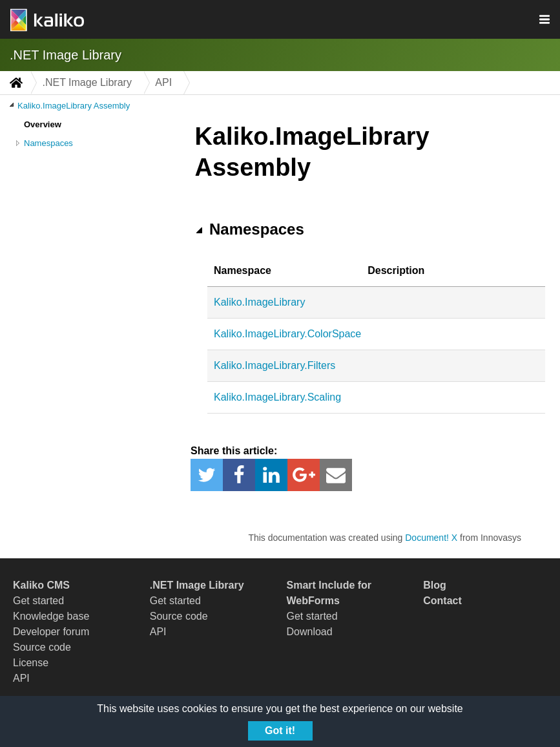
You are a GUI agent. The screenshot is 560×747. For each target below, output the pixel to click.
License (31, 663)
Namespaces (48, 143)
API (21, 678)
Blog (435, 585)
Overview (43, 124)
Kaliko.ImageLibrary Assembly (74, 106)
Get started (38, 601)
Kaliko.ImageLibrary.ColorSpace (287, 334)
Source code (42, 647)
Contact (442, 601)
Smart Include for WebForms (329, 593)
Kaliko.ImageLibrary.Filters (275, 365)
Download (310, 632)
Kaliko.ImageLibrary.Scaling (277, 397)
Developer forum (51, 632)
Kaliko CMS (41, 585)
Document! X (431, 538)
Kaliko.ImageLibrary (259, 302)
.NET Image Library (66, 55)
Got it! (280, 731)
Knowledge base (51, 616)
